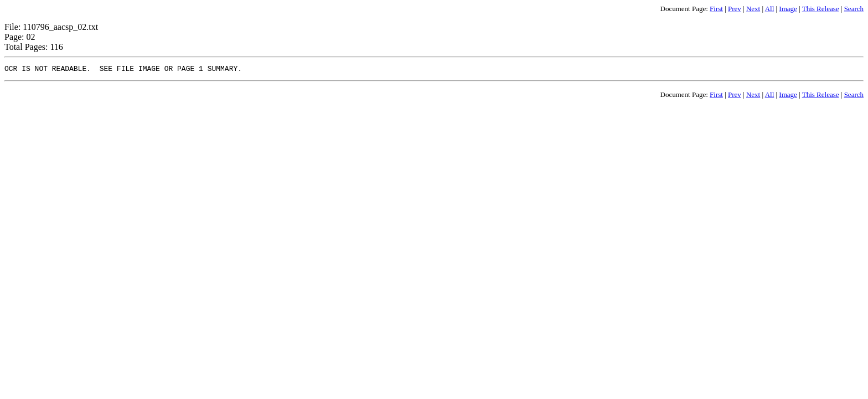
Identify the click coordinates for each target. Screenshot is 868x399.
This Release (821, 9)
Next (753, 9)
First (716, 9)
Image (788, 9)
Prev (735, 9)
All (770, 9)
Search (854, 9)
